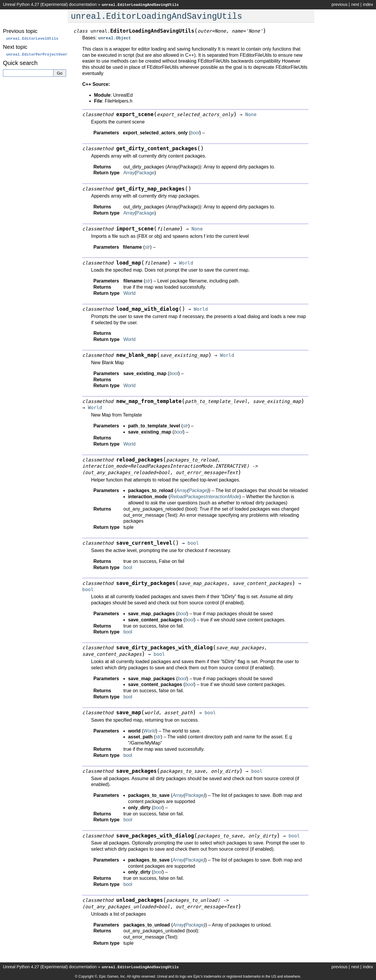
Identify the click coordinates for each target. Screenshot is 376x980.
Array (129, 172)
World (130, 293)
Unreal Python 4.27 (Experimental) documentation (50, 4)
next (355, 4)
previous (339, 4)
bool (128, 567)
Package (145, 172)
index (368, 4)
